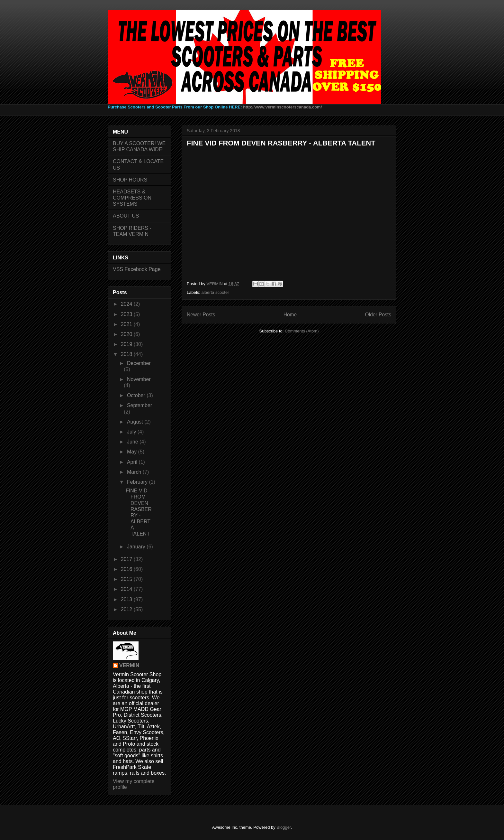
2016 (127, 569)
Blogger (283, 827)
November (139, 379)
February (138, 482)
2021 (127, 324)
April (133, 462)
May (133, 452)
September (139, 405)
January (137, 547)
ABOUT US (126, 216)
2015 (127, 579)
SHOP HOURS (130, 180)
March (135, 472)
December (139, 363)
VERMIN (129, 665)
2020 (127, 334)
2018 (127, 354)
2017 (127, 559)
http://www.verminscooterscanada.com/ (282, 107)
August (136, 422)
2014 (127, 589)
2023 (127, 314)
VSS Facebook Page (137, 269)
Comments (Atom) (302, 331)
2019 (127, 344)
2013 (127, 599)
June (133, 442)
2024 (127, 304)
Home (290, 315)
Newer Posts (201, 315)
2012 (127, 609)
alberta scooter (215, 292)
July (132, 432)
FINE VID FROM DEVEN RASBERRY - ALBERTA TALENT (281, 143)
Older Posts (378, 315)
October (137, 395)
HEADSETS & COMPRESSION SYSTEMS (132, 198)
